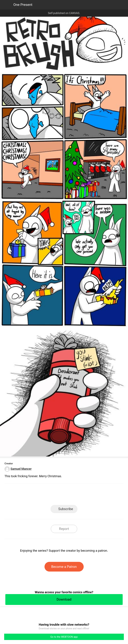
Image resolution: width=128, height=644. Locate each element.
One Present (23, 5)
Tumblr (79, 495)
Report (64, 529)
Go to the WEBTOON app (64, 637)
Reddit (94, 495)
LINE (34, 495)
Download (64, 599)
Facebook (49, 495)
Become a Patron (64, 567)
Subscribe (66, 509)
